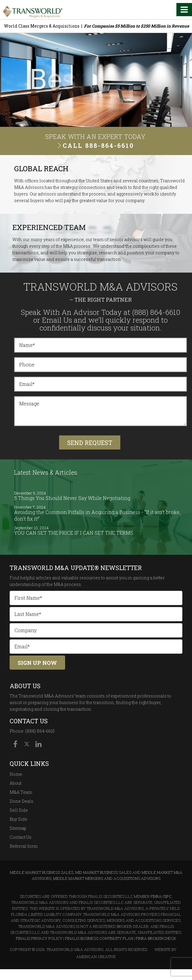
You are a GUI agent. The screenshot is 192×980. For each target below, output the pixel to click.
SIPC (167, 896)
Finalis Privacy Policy (39, 938)
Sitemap (18, 828)
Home (16, 774)
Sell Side (19, 810)
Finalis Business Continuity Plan (99, 938)
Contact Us (21, 837)
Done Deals (21, 801)
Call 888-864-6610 (98, 145)
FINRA (156, 896)
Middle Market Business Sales (42, 872)
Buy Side (18, 819)
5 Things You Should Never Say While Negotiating (72, 498)
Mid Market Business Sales (103, 872)
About (15, 783)
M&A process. (68, 584)
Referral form (24, 846)
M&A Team (21, 792)
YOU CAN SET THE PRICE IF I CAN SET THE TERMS (74, 533)
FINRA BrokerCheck (156, 938)
